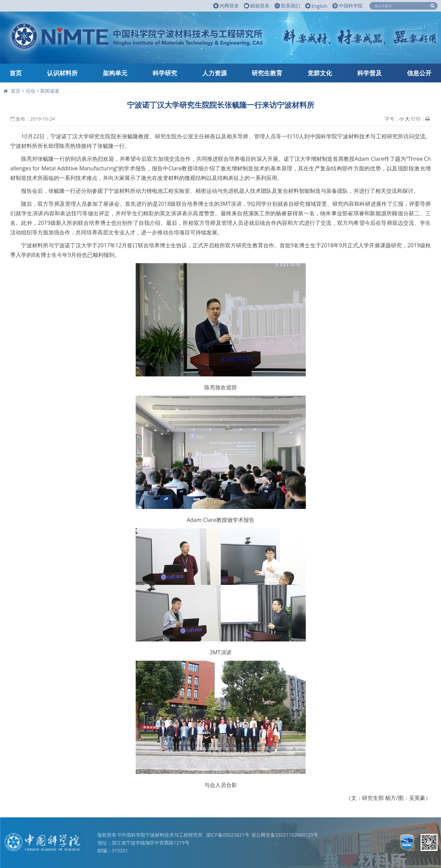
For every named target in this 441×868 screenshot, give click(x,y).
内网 (226, 6)
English (316, 6)
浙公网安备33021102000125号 (285, 835)
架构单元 (115, 73)
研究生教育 (267, 73)
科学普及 (369, 73)
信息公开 (419, 73)
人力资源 (215, 73)
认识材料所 (62, 73)
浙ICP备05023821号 (228, 835)
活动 (30, 91)
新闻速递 (50, 91)
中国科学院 (348, 6)
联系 (287, 6)
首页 (16, 73)
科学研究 (165, 73)
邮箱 (257, 6)
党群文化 (320, 73)
